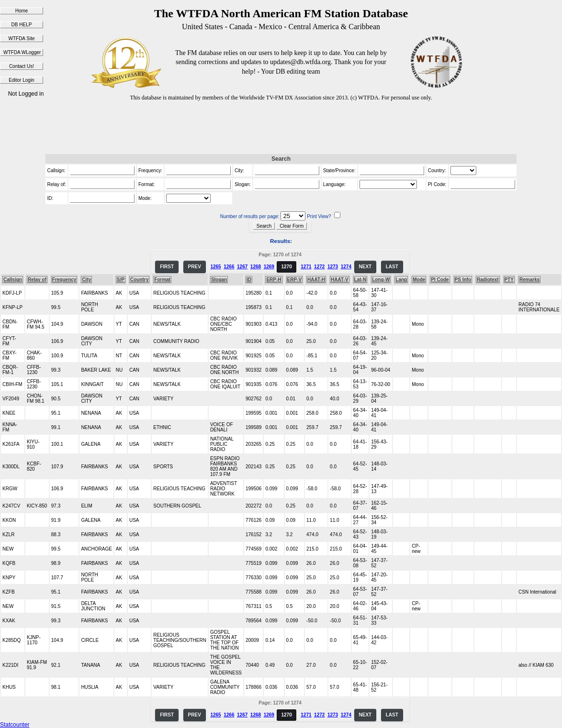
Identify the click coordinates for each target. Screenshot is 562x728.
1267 (242, 267)
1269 (269, 267)
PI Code (440, 280)
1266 (229, 267)
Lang (401, 280)
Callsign (13, 280)
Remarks (529, 280)
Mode (419, 280)
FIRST (167, 267)
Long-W (381, 280)
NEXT (365, 267)
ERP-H (274, 280)
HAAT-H (316, 280)
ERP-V (295, 280)
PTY (509, 280)
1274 (346, 267)
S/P (121, 280)
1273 (333, 267)
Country (139, 280)
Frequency (64, 280)
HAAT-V (339, 280)
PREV (195, 267)
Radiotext (488, 280)
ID (249, 280)
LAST (392, 267)
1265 (215, 267)
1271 (306, 267)
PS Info (463, 280)
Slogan (219, 280)
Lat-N (360, 280)
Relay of (37, 280)
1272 (319, 267)
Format (162, 280)
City (86, 280)
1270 (286, 267)
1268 (256, 267)
